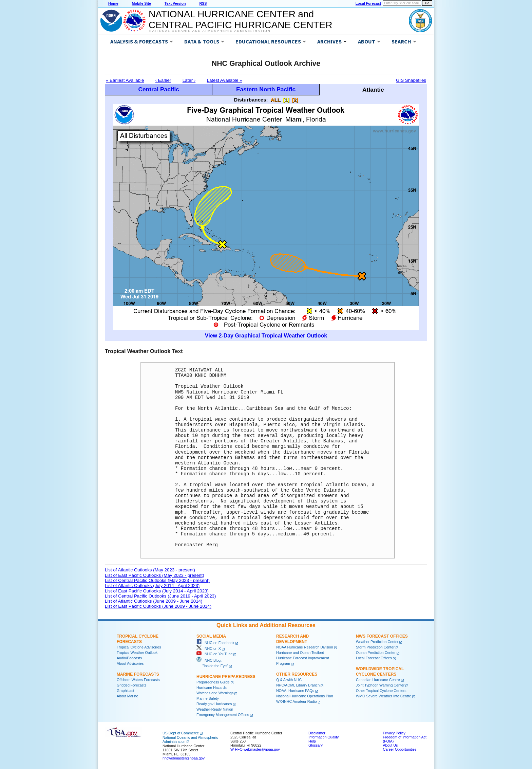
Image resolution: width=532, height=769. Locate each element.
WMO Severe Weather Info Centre (384, 696)
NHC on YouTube (214, 654)
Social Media (211, 636)
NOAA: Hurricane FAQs (295, 691)
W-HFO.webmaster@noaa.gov (255, 749)
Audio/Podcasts (129, 658)
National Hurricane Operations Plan (305, 696)
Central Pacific (158, 89)
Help (312, 741)
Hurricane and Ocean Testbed (300, 653)
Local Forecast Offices (374, 658)
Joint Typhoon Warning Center (380, 685)
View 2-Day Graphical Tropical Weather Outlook (266, 336)
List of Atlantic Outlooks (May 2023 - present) (150, 570)
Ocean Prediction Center (376, 653)
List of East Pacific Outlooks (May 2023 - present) (155, 575)
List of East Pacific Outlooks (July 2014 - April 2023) (157, 591)
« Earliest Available (125, 80)
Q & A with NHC (289, 680)
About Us (390, 745)
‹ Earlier (163, 80)
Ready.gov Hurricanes (214, 704)
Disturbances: (251, 100)
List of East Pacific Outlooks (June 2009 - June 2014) (158, 606)
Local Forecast (368, 3)
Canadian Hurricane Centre (378, 680)
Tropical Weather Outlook (137, 653)
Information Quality (324, 737)
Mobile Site (141, 3)
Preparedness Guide (213, 682)
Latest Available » (225, 80)
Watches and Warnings (215, 693)
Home (113, 3)
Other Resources (297, 674)
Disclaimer (317, 733)
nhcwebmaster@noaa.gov (184, 758)
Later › (189, 80)
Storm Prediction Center (375, 647)
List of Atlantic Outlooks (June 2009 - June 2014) (154, 601)
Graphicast (126, 691)
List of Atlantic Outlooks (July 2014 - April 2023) (152, 585)
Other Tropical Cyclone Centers (381, 691)
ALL (275, 100)
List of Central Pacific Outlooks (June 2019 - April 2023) (160, 596)
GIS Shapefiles (411, 80)
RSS (203, 3)
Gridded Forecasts (132, 685)
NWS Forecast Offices (382, 636)
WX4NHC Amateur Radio (297, 701)
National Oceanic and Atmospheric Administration (210, 31)
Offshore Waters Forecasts (138, 680)
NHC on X (209, 648)
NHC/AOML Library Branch (298, 685)
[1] (286, 100)
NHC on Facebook (215, 643)
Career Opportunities (400, 749)
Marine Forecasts (138, 674)
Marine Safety (208, 698)
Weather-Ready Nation (215, 709)
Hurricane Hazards (212, 688)
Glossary (316, 745)
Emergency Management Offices (223, 715)
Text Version (175, 3)
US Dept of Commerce (181, 733)
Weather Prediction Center (377, 642)
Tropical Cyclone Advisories (139, 647)
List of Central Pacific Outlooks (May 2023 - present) (157, 580)
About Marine (127, 696)
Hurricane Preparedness (226, 677)
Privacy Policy (394, 733)
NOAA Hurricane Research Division (305, 647)
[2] (295, 100)
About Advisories (130, 663)
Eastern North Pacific (266, 89)
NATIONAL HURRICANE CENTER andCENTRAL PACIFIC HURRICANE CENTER (240, 20)
